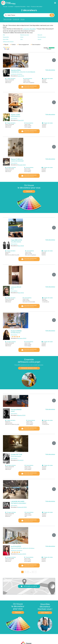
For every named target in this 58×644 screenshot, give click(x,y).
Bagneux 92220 (22, 415)
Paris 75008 (21, 246)
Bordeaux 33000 (22, 338)
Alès (4, 35)
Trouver (29, 191)
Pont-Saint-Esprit (42, 37)
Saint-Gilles (6, 39)
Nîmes (22, 37)
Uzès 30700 (21, 76)
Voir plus (22, 19)
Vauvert (39, 39)
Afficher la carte (29, 586)
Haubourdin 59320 (22, 507)
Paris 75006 (21, 293)
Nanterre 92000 (22, 554)
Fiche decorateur (50, 70)
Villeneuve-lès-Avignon (8, 41)
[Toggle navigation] (55, 3)
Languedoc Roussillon (20, 7)
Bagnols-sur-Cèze (25, 35)
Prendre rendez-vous (29, 368)
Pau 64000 (21, 460)
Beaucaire (40, 35)
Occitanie (11, 7)
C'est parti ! (45, 613)
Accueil (5, 7)
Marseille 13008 (22, 165)
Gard (28, 7)
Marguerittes (6, 37)
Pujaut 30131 (21, 120)
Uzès (21, 39)
